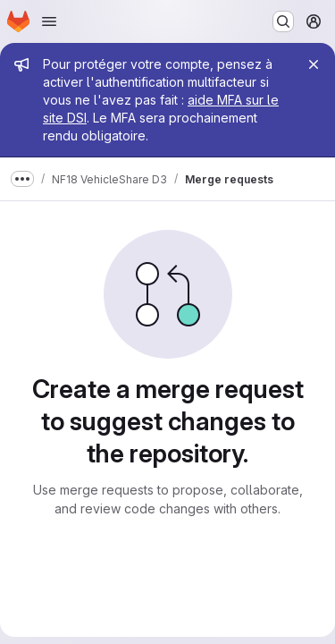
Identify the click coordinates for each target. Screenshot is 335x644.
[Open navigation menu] (49, 21)
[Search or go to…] (283, 21)
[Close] (314, 64)
